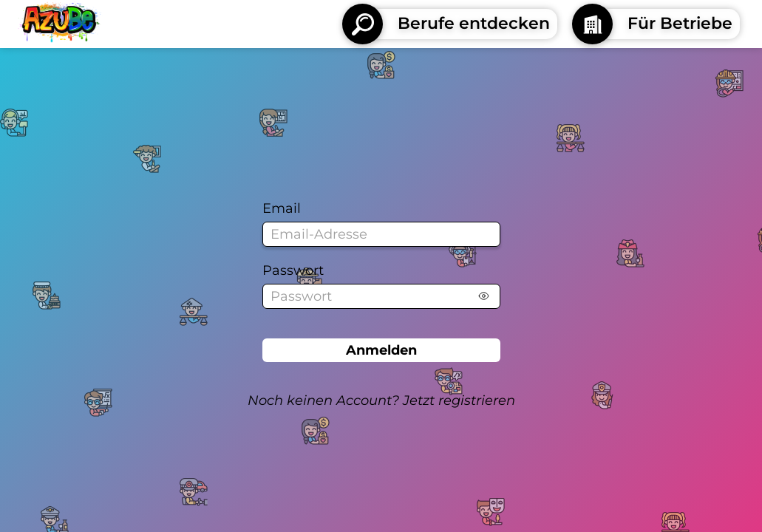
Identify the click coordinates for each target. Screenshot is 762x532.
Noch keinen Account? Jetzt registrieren (381, 400)
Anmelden (381, 350)
